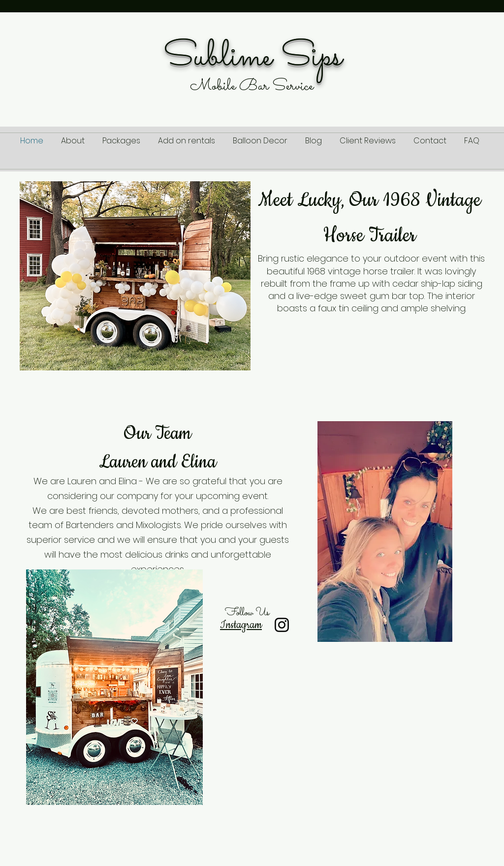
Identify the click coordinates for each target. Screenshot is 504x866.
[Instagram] (282, 625)
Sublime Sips (252, 57)
